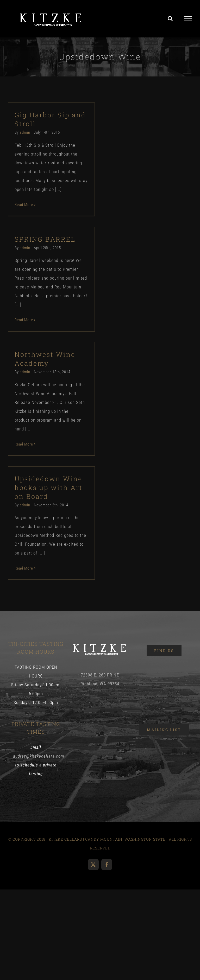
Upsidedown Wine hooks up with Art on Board (49, 488)
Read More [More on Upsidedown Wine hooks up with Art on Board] (24, 568)
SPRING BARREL (45, 239)
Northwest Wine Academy (45, 359)
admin (25, 132)
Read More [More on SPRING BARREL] (24, 320)
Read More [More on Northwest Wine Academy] (24, 444)
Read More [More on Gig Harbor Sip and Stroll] (24, 205)
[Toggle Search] (170, 18)
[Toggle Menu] (188, 19)
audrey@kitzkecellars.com (39, 756)
